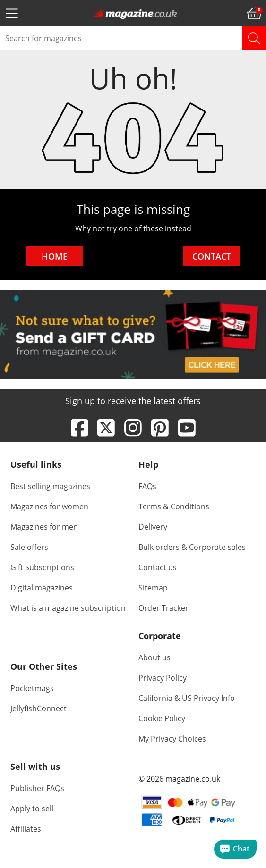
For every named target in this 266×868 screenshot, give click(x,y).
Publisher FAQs (37, 789)
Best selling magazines (50, 487)
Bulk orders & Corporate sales (192, 548)
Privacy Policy (163, 678)
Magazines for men (44, 527)
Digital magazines (42, 588)
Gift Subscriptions (42, 568)
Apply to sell (32, 809)
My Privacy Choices (172, 739)
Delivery (153, 527)
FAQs (147, 487)
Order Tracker (163, 608)
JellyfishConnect (39, 708)
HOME (55, 256)
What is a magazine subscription (68, 608)
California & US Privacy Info (187, 699)
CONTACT (212, 256)
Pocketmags (32, 688)
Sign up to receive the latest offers (133, 401)
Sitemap (153, 588)
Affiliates (26, 829)
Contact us (158, 568)
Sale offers (29, 548)
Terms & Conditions (174, 507)
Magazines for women (49, 507)
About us (154, 658)
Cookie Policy (162, 719)
